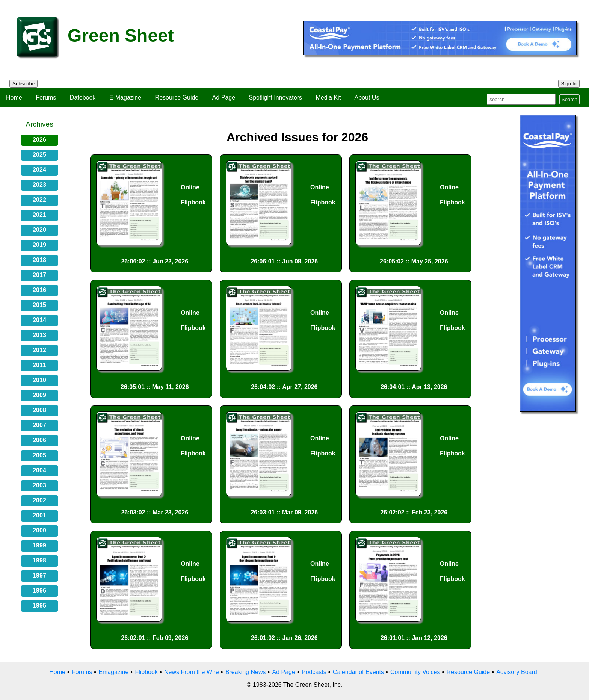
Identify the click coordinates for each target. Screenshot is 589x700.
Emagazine (113, 672)
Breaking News (246, 672)
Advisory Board (517, 672)
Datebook (83, 98)
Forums (46, 98)
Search (569, 99)
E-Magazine (125, 98)
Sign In (569, 84)
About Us (367, 98)
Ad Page (224, 98)
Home (14, 98)
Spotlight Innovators (276, 98)
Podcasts (314, 672)
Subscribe (23, 84)
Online (190, 187)
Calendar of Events (358, 672)
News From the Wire (192, 672)
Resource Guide (177, 98)
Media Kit (328, 98)
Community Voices (415, 672)
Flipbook (193, 202)
